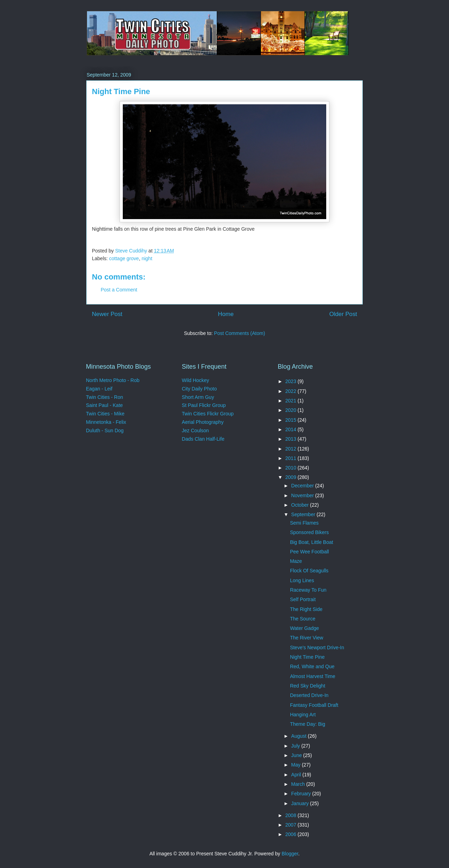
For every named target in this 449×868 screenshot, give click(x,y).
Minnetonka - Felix (106, 422)
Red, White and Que (312, 666)
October (301, 505)
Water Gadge (305, 628)
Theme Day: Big (308, 724)
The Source (303, 619)
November (303, 495)
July (296, 746)
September (304, 514)
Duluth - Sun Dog (105, 430)
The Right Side (306, 609)
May (296, 765)
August (299, 736)
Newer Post (107, 314)
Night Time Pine (307, 657)
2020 (291, 410)
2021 (291, 401)
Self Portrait (303, 599)
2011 (291, 458)
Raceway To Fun (308, 590)
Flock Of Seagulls (309, 571)
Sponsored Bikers (310, 532)
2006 (291, 834)
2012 (291, 449)
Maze (296, 561)
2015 (291, 420)
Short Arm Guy (198, 397)
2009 (291, 477)
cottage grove (124, 258)
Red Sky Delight (308, 686)
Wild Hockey (195, 380)
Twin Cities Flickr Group (208, 414)
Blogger (290, 854)
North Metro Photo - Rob (113, 380)
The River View (307, 638)
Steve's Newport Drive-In (317, 647)
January (301, 803)
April (297, 775)
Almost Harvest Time (313, 676)
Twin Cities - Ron (105, 397)
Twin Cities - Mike (105, 414)
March (299, 784)
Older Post (343, 314)
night (147, 258)
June (297, 755)
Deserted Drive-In (309, 695)
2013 (291, 439)
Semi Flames (304, 523)
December (303, 486)
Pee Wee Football (310, 552)
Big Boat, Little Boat (312, 542)
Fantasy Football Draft (314, 705)
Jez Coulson (195, 430)
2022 (291, 391)
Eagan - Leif (99, 389)
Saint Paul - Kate (104, 405)
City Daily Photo (199, 389)
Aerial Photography (203, 422)
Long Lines (302, 580)
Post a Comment (119, 290)
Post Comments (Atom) (239, 333)
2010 (291, 468)
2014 (291, 429)
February (302, 794)
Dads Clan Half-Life (203, 439)
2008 (291, 815)
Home (226, 314)
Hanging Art (303, 715)
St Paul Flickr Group (204, 405)
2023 (291, 381)
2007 (291, 825)
